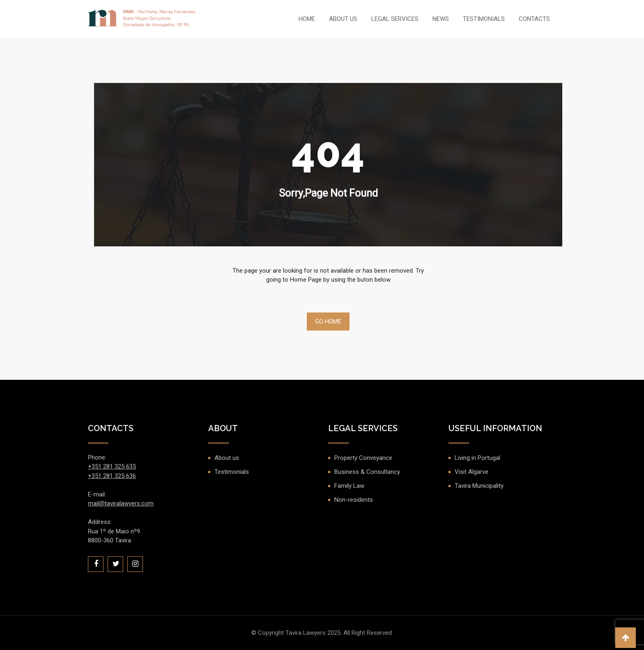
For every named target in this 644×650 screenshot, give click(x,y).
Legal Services (395, 19)
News (441, 19)
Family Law (349, 486)
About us (343, 19)
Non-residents (354, 500)
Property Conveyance (363, 458)
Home (307, 19)
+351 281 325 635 (112, 466)
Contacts (534, 19)
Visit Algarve (471, 472)
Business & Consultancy (367, 472)
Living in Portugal (477, 458)
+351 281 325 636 (112, 476)
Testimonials (484, 19)
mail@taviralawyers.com (121, 503)
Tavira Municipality (479, 486)
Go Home (328, 322)
